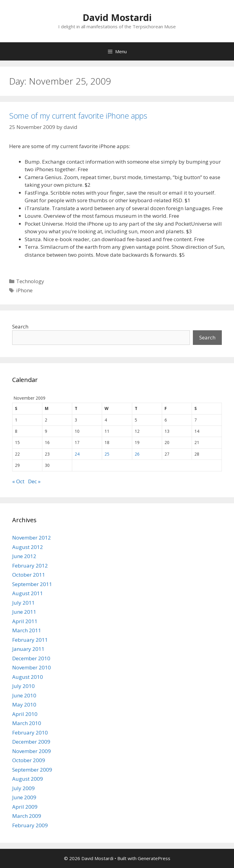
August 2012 (28, 547)
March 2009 (27, 816)
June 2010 (24, 695)
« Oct (18, 481)
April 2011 (25, 621)
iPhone (24, 290)
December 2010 (31, 658)
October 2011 (29, 575)
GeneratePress (154, 858)
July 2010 (23, 686)
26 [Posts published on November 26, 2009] (137, 454)
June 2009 (24, 797)
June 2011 (24, 612)
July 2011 (23, 603)
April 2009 (25, 807)
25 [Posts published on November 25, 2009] (107, 454)
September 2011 (32, 584)
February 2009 (30, 825)
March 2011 (27, 630)
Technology (30, 281)
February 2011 (30, 640)
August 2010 (28, 677)
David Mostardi (117, 17)
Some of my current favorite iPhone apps (78, 116)
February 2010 (30, 733)
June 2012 (24, 556)
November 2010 (32, 667)
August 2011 (28, 593)
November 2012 (32, 538)
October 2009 (29, 760)
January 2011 (28, 649)
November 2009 (32, 751)
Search (20, 326)
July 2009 (23, 788)
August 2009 (28, 779)
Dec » (34, 481)
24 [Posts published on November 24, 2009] (77, 454)
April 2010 (25, 714)
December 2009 (31, 742)
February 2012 (30, 566)
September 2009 (32, 770)
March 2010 (27, 723)
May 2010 (24, 705)
